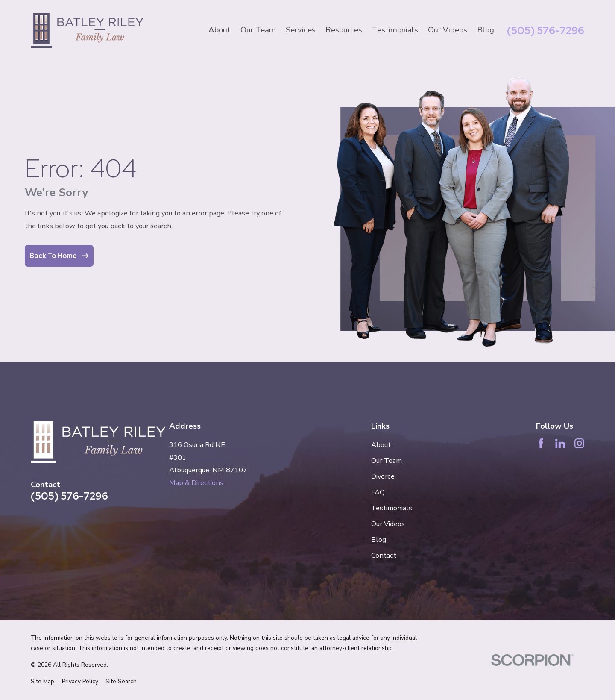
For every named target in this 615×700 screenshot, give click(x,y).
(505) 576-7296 (546, 30)
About (381, 445)
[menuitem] (42, 682)
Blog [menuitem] (486, 30)
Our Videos (388, 524)
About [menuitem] (220, 30)
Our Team (387, 460)
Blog (379, 540)
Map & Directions (196, 483)
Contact (384, 555)
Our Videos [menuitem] (448, 30)
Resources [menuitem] (344, 30)
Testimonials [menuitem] (395, 30)
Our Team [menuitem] (258, 30)
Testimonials (392, 508)
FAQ (378, 492)
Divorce (383, 476)
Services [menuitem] (301, 30)
